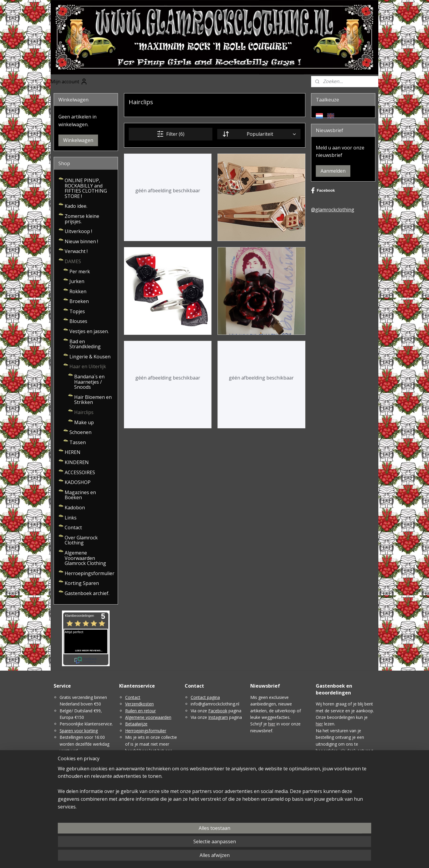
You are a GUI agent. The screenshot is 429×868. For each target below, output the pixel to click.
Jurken (77, 281)
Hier (320, 811)
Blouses (78, 321)
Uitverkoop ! (78, 231)
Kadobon (75, 508)
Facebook (323, 191)
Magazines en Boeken (80, 495)
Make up (84, 422)
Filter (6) (171, 134)
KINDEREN (77, 462)
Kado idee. (76, 206)
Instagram (218, 717)
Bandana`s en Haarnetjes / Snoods (89, 382)
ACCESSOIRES (80, 472)
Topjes (77, 311)
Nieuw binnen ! (81, 241)
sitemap (207, 857)
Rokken (78, 291)
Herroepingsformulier (90, 573)
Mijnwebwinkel (295, 857)
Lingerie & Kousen (90, 357)
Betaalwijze (136, 724)
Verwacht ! (76, 251)
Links (71, 518)
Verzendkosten (139, 704)
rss (220, 857)
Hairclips (84, 412)
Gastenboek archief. (87, 593)
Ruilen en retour (140, 711)
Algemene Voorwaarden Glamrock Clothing (85, 558)
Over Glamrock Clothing (81, 540)
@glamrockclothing (333, 210)
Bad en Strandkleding (85, 344)
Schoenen (80, 432)
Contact (73, 527)
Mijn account (69, 82)
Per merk (80, 271)
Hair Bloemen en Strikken (93, 400)
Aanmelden (333, 171)
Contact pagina (205, 697)
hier (272, 724)
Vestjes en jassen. (89, 331)
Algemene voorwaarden (148, 717)
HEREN (73, 452)
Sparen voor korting (79, 731)
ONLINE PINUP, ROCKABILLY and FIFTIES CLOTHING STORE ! (86, 188)
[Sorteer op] (259, 134)
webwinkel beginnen (243, 857)
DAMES (73, 261)
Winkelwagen (78, 140)
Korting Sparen (82, 583)
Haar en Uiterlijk (88, 366)
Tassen (78, 442)
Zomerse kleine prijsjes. (82, 219)
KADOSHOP (78, 482)
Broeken (79, 301)
